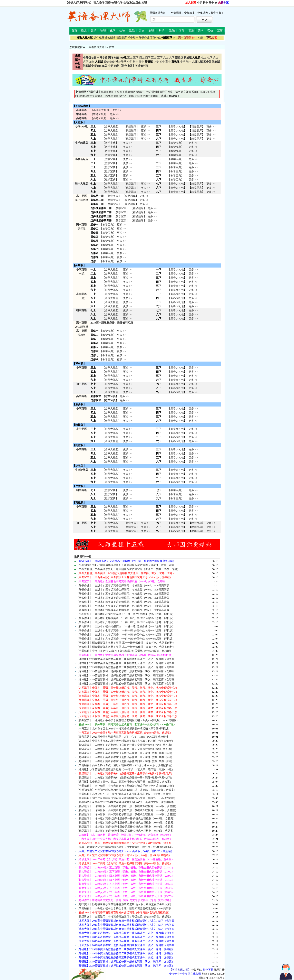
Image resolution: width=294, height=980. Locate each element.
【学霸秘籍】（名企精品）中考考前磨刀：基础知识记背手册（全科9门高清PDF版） (126, 786)
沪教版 (79, 466)
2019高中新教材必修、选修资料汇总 (112, 323)
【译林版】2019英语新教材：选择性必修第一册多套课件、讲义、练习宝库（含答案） (127, 671)
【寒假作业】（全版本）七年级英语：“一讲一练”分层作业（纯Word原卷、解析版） (125, 630)
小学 (199, 3)
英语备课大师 (97, 47)
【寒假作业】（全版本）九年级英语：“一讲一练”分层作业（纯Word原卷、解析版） (125, 639)
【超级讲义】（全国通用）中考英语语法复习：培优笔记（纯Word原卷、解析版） (124, 917)
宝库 (220, 31)
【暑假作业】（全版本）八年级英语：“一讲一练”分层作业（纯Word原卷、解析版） (125, 622)
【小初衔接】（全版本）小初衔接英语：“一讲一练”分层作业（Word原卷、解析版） (125, 614)
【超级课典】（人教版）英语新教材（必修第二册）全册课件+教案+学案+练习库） (125, 749)
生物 (126, 3)
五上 (154, 58)
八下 (86, 62)
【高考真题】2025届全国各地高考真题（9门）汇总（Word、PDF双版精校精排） (124, 737)
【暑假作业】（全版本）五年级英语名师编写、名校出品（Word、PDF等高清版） (124, 594)
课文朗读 (110, 38)
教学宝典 (110, 143)
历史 (138, 3)
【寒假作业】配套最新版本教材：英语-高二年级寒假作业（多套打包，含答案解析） (126, 647)
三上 (130, 58)
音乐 (191, 31)
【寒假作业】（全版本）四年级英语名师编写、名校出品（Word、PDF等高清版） (124, 602)
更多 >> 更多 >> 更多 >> (128, 314)
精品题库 (121, 38)
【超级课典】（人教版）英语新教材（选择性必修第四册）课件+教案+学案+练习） (125, 761)
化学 (120, 3)
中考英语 (81, 114)
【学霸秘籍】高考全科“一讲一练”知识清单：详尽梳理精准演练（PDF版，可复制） (125, 794)
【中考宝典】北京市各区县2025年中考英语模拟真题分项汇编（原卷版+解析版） (123, 729)
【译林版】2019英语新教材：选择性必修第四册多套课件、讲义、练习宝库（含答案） (127, 684)
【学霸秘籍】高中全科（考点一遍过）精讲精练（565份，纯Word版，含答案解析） (125, 765)
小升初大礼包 (101, 110)
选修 (112, 62)
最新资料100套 (83, 556)
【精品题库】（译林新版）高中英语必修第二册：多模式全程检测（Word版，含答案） (127, 810)
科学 (161, 31)
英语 (108, 3)
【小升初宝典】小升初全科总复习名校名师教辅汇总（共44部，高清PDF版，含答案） (126, 790)
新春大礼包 (177, 126)
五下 (160, 58)
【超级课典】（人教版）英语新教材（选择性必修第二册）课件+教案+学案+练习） (125, 753)
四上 (142, 58)
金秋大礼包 (112, 126)
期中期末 (133, 38)
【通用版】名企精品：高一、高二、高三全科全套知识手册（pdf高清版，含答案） (124, 782)
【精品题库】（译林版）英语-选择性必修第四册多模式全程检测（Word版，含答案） (126, 831)
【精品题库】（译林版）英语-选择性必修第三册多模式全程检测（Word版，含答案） (126, 827)
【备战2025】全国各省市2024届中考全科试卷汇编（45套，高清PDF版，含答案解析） (127, 802)
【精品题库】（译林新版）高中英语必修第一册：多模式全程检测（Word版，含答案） (127, 806)
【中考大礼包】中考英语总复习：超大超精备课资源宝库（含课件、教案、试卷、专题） (128, 569)
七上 (204, 58)
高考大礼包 (100, 118)
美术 (201, 31)
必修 (106, 62)
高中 (211, 3)
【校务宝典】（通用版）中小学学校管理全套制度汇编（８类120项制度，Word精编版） (128, 720)
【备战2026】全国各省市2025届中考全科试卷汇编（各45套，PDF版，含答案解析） (125, 741)
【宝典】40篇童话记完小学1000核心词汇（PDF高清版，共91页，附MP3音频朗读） (125, 847)
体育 (182, 31)
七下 (210, 58)
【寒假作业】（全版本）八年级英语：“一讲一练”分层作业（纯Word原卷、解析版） (125, 634)
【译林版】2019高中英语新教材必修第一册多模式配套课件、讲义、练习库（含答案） (127, 659)
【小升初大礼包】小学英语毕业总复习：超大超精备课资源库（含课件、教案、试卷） (127, 565)
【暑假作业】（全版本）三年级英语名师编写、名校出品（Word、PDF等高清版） (124, 585)
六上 (166, 58)
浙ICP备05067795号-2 (212, 978)
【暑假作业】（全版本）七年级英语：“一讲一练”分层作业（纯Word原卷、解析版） (125, 618)
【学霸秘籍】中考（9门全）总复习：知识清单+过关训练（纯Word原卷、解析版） (124, 651)
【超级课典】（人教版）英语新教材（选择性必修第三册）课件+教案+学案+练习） (125, 757)
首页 (74, 31)
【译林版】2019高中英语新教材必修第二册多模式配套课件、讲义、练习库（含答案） (127, 663)
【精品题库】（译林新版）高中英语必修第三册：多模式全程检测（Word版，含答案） (127, 814)
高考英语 (81, 118)
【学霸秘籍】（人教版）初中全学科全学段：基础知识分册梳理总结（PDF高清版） (125, 908)
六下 (172, 58)
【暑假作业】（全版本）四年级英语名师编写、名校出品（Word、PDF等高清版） (124, 590)
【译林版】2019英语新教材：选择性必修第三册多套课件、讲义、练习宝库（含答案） (127, 679)
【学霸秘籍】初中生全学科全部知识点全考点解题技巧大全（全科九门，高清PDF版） (126, 798)
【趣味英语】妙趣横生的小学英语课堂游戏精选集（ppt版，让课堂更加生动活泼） (124, 904)
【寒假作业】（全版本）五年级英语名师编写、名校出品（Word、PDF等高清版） (124, 606)
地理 (144, 3)
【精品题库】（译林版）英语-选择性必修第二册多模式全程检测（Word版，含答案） (126, 823)
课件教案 (99, 38)
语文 (96, 3)
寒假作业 (155, 38)
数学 (102, 3)
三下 (136, 58)
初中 (205, 3)
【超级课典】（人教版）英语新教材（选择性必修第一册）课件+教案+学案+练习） (125, 778)
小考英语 (81, 110)
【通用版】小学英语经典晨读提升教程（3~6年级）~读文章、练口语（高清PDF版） (125, 769)
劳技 (210, 31)
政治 (132, 3)
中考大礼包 (100, 114)
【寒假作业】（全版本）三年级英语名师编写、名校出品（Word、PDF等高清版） (124, 598)
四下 (148, 58)
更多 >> (117, 110)
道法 (172, 31)
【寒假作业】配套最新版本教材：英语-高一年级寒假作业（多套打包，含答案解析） (126, 643)
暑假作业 (144, 38)
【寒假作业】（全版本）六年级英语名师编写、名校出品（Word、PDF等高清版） (124, 610)
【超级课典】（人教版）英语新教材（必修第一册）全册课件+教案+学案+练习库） (125, 745)
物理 (114, 3)
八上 (216, 58)
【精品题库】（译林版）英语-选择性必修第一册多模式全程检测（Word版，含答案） (126, 818)
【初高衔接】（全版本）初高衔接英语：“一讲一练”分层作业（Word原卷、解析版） (125, 626)
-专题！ (189, 38)
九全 (91, 62)
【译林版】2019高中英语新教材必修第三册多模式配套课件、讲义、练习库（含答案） (127, 667)
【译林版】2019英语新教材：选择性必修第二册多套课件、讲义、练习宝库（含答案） (127, 675)
